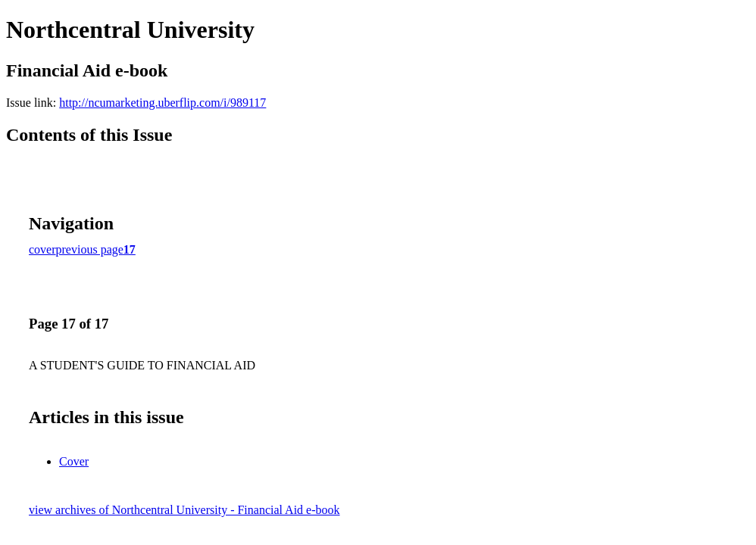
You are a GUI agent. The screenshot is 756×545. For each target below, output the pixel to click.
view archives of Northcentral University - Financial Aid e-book (184, 510)
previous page (90, 249)
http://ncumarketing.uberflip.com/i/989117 (162, 103)
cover (42, 249)
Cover (74, 461)
